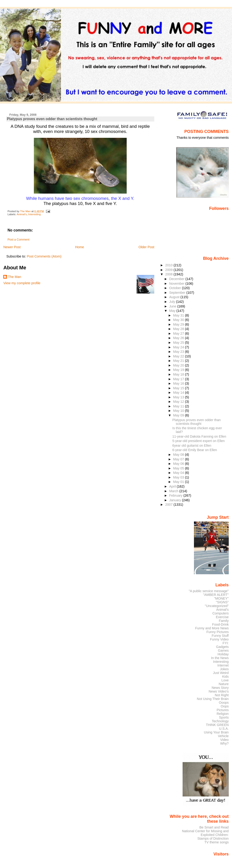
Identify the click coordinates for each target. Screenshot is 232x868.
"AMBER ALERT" (216, 595)
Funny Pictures (218, 632)
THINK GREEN (217, 725)
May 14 (179, 393)
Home (80, 247)
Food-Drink (221, 624)
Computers (220, 613)
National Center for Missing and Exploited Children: (205, 833)
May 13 (179, 397)
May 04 (179, 473)
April (173, 486)
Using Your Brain (216, 732)
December (177, 279)
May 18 (179, 374)
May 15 (179, 388)
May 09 (179, 415)
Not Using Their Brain (213, 699)
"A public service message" (209, 591)
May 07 (179, 459)
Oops (225, 706)
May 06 (179, 464)
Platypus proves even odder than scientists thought (197, 422)
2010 (169, 265)
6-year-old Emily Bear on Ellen (195, 450)
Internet (223, 665)
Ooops (224, 703)
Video (224, 740)
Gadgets (222, 647)
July (172, 302)
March (174, 491)
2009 (169, 270)
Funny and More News (212, 628)
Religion (223, 714)
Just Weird (221, 673)
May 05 (179, 468)
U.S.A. (224, 729)
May (173, 311)
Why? (224, 743)
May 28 (179, 329)
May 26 (179, 338)
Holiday (223, 654)
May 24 (179, 347)
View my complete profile (22, 283)
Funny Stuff (220, 636)
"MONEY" (221, 598)
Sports (224, 717)
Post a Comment (18, 240)
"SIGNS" (222, 602)
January (176, 500)
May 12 (179, 402)
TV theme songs (217, 842)
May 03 (179, 477)
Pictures (223, 710)
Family (224, 621)
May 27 (179, 333)
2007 (169, 505)
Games (223, 650)
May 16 (179, 383)
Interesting (35, 214)
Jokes (224, 669)
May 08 (179, 455)
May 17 (179, 379)
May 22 (179, 356)
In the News (220, 658)
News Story (220, 688)
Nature (224, 684)
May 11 (179, 406)
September (178, 293)
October (176, 288)
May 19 (179, 370)
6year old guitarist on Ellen (192, 446)
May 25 (179, 343)
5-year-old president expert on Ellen (199, 441)
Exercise (222, 617)
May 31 (179, 315)
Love (225, 680)
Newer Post (12, 247)
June (173, 306)
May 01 (179, 482)
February (176, 495)
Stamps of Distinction (213, 838)
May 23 (179, 352)
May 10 (179, 411)
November (177, 284)
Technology (220, 721)
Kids (226, 677)
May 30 (179, 320)
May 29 (179, 324)
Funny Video (219, 639)
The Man (14, 277)
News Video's (219, 691)
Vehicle (223, 736)
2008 (169, 274)
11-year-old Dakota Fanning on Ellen (199, 436)
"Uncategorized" (217, 606)
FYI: (226, 643)
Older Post (146, 247)
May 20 (179, 365)
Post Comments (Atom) (44, 256)
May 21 (179, 361)
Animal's (22, 214)
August (175, 297)
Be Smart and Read (214, 827)
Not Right (222, 695)
